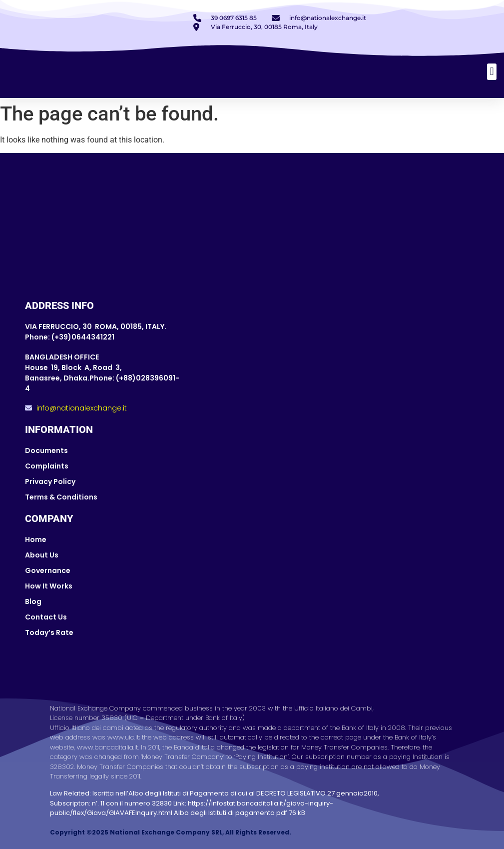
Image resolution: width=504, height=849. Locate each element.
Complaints (47, 466)
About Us (42, 555)
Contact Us (46, 617)
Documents (46, 450)
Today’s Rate (49, 632)
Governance (48, 570)
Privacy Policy (50, 481)
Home (36, 539)
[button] (492, 72)
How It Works (49, 586)
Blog (33, 601)
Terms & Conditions (61, 497)
